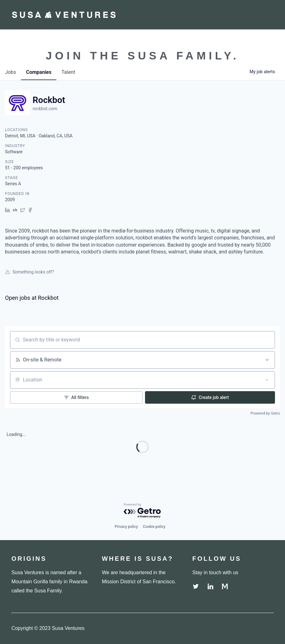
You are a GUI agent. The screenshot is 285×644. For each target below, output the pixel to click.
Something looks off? (29, 272)
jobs (10, 72)
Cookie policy (154, 527)
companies (39, 72)
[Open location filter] (267, 380)
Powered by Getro (265, 413)
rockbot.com (45, 109)
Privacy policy (126, 527)
